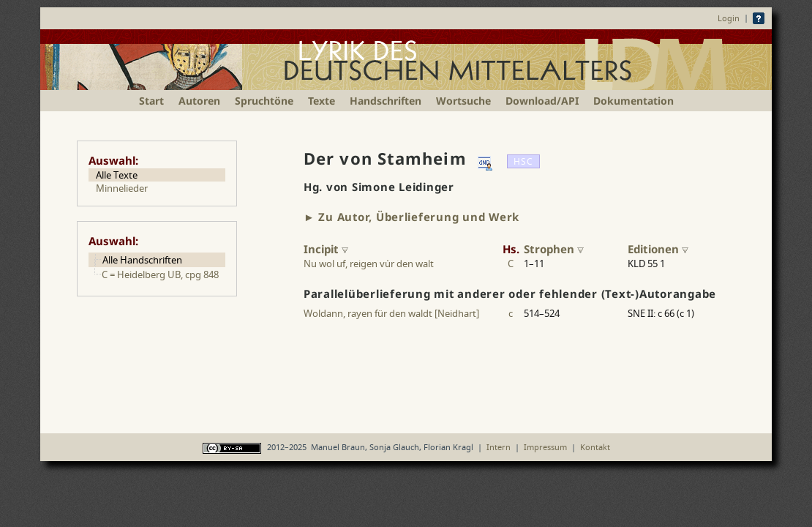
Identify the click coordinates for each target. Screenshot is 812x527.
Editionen (658, 249)
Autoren (199, 101)
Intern (499, 447)
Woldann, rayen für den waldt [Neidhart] (391, 313)
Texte (322, 101)
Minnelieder (122, 188)
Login (729, 18)
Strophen (554, 249)
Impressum (545, 447)
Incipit (326, 249)
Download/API (542, 101)
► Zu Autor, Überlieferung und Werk (411, 217)
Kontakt (595, 447)
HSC (523, 161)
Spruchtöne (264, 101)
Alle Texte (117, 175)
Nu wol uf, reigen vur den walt (369, 263)
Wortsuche (463, 101)
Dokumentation (634, 101)
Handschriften (386, 101)
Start (151, 101)
